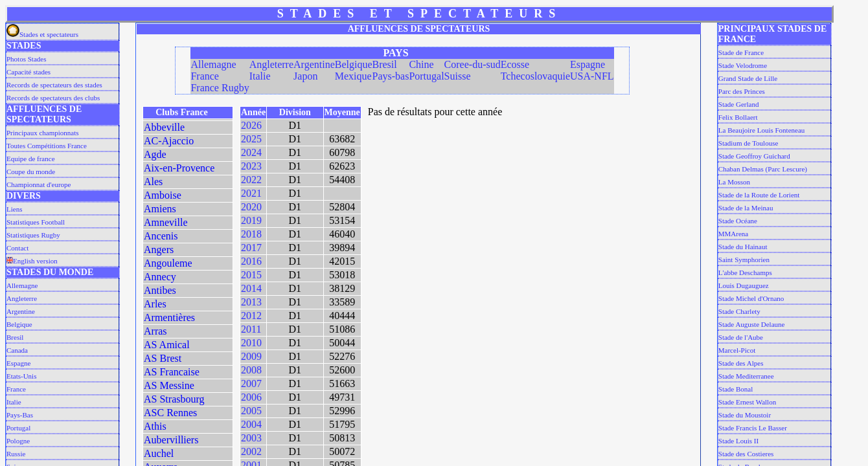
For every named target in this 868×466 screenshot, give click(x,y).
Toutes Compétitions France (47, 146)
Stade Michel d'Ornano (751, 298)
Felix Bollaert (738, 117)
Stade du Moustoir (745, 415)
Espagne (18, 363)
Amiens (160, 209)
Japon (305, 76)
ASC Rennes (170, 413)
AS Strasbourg (174, 399)
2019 (251, 220)
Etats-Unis (21, 376)
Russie (16, 454)
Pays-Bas (20, 415)
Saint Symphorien (744, 260)
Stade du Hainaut (743, 247)
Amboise (163, 195)
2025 (251, 139)
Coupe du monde (31, 172)
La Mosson (734, 182)
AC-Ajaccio (169, 141)
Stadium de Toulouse (748, 143)
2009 (251, 356)
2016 (251, 261)
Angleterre (22, 298)
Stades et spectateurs (42, 34)
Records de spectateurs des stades (54, 85)
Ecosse (515, 64)
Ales (153, 182)
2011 (251, 329)
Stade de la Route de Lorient (759, 195)
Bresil (15, 337)
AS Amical (167, 345)
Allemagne (22, 285)
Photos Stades (26, 59)
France (16, 389)
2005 (251, 411)
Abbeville (164, 127)
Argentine (21, 311)
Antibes (160, 290)
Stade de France (741, 52)
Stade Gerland (739, 104)
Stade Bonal (736, 389)
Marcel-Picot (737, 350)
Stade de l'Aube (741, 337)
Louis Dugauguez (744, 285)
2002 (251, 451)
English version (32, 261)
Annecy (160, 277)
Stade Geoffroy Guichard (754, 156)
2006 (251, 397)
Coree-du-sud (473, 64)
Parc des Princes (742, 91)
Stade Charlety (739, 311)
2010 (251, 343)
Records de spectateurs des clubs (53, 98)
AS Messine (169, 385)
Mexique (353, 76)
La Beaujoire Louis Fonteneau (762, 130)
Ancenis (161, 236)
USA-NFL (592, 76)
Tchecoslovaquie (535, 76)
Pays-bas (391, 76)
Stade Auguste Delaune (752, 324)
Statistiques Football (36, 222)
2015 (251, 275)
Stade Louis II (738, 441)
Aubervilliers (171, 440)
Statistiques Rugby (33, 235)
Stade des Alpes (741, 363)
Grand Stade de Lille (748, 78)
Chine (421, 64)
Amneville (166, 222)
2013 (251, 302)
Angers (159, 250)
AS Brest (163, 358)
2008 (251, 370)
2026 (251, 125)
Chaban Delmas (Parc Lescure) (763, 169)
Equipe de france (31, 159)
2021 (251, 193)
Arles (155, 304)
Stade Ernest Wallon (747, 402)
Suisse (458, 76)
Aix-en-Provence (179, 168)
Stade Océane (738, 221)
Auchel (159, 453)
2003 (251, 438)
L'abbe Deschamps (745, 272)
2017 (251, 248)
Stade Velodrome (743, 65)
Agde (155, 154)
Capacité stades (29, 72)
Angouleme (168, 263)
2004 (251, 424)
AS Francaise (172, 372)
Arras (155, 331)
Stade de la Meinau (746, 208)
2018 (251, 234)
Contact (17, 248)
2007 (251, 383)
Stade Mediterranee (746, 376)
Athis (155, 426)
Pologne (18, 441)
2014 (251, 288)
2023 (251, 166)
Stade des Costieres (746, 454)
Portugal (18, 428)
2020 (251, 207)
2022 (251, 180)
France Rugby (220, 88)
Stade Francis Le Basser (753, 428)
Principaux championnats (43, 133)
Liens (14, 209)
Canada (17, 350)
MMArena (733, 234)
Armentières (169, 317)
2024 (251, 152)
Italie (14, 402)
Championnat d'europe (39, 184)
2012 (251, 316)
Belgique (19, 324)
